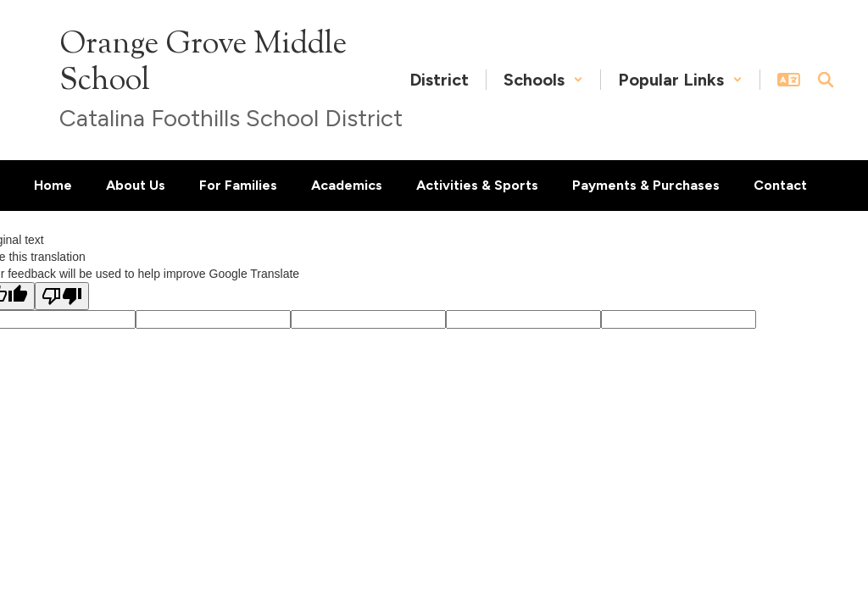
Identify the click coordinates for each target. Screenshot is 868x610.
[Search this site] (826, 80)
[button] (543, 80)
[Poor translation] (62, 296)
